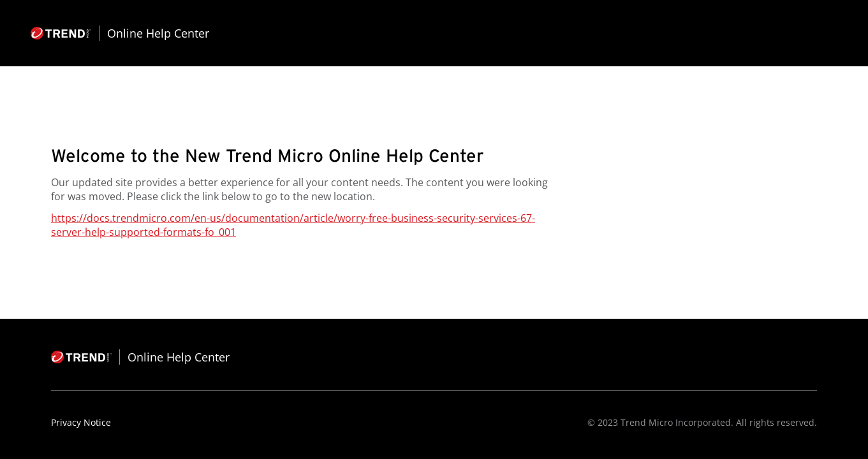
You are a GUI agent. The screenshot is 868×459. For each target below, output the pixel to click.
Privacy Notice (81, 422)
